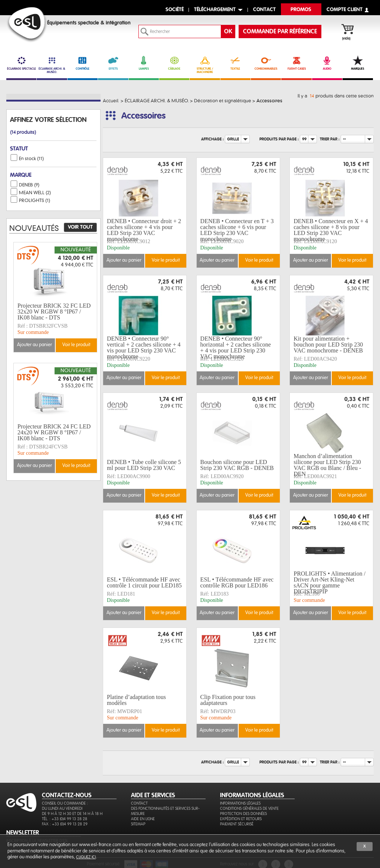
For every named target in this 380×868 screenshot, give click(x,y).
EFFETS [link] (113, 63)
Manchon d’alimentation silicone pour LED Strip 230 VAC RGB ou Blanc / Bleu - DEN (327, 465)
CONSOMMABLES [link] (266, 63)
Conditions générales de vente (249, 809)
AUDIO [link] (327, 63)
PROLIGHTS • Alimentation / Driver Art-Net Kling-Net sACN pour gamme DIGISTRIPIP (330, 583)
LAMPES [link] (144, 63)
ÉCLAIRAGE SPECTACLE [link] (21, 63)
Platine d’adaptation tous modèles (136, 700)
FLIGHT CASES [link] (296, 63)
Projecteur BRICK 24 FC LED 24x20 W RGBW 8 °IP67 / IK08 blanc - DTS (54, 433)
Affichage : (212, 139)
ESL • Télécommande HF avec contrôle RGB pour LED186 (237, 582)
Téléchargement (215, 10)
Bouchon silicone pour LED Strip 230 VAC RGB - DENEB (237, 465)
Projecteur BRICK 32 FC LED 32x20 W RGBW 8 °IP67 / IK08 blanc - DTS (54, 312)
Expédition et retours (241, 819)
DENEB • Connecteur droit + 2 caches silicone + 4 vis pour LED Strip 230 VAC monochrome (144, 230)
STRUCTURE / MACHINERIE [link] (205, 65)
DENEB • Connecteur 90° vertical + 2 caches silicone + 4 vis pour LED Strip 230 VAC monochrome (144, 348)
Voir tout (80, 227)
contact (264, 10)
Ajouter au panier (124, 260)
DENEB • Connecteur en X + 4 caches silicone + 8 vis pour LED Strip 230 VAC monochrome (331, 230)
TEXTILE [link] (235, 63)
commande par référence (280, 32)
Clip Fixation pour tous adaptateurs (228, 700)
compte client (345, 10)
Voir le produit (166, 260)
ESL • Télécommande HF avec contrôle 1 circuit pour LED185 (144, 582)
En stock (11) (31, 159)
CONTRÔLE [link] (83, 63)
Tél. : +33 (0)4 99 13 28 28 (65, 819)
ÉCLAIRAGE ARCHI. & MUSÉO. (52, 65)
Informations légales (240, 803)
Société (175, 10)
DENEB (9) (29, 185)
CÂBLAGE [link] (174, 63)
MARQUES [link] (358, 63)
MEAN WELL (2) (35, 193)
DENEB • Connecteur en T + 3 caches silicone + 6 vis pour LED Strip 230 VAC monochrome (237, 230)
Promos (301, 10)
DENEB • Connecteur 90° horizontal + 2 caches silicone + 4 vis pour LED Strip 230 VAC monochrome (236, 348)
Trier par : (330, 139)
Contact (139, 803)
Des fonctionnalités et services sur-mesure (165, 811)
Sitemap (138, 824)
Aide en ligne (143, 819)
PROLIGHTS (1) (35, 201)
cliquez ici (86, 857)
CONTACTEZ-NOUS (67, 795)
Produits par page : (279, 139)
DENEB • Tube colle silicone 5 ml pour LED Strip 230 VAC (144, 465)
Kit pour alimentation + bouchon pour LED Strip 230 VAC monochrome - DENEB (328, 345)
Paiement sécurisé (237, 824)
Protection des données (243, 814)
